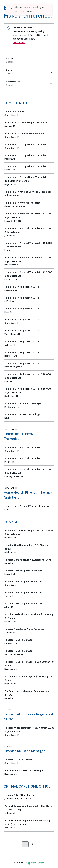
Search (9, 58)
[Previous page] (19, 844)
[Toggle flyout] (51, 72)
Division (10, 70)
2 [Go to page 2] (33, 844)
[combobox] (6, 74)
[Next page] (39, 844)
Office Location (13, 82)
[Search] (29, 62)
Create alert (19, 43)
